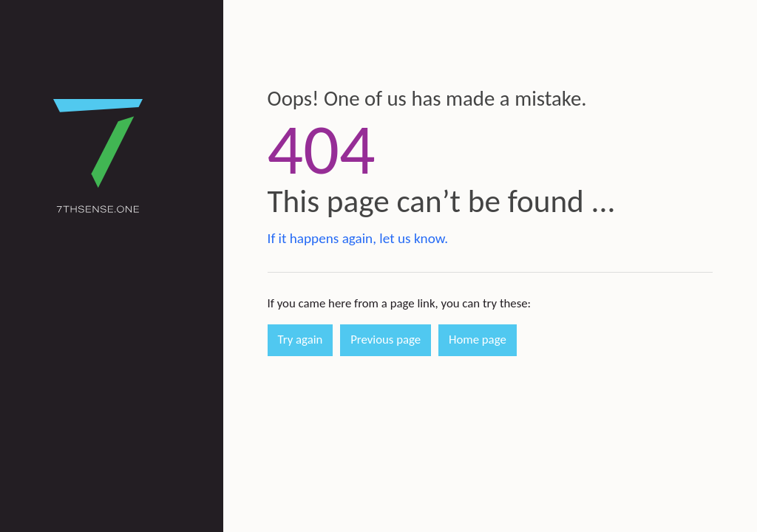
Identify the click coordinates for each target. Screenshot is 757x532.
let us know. (414, 238)
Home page (478, 340)
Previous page (386, 340)
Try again (301, 340)
